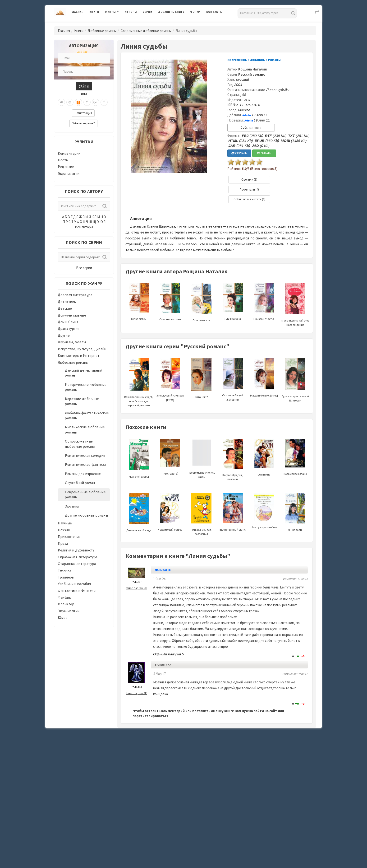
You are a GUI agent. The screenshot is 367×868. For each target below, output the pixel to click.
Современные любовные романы (146, 31)
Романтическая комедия (85, 455)
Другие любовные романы (86, 515)
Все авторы (84, 227)
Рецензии (66, 167)
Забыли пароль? (83, 123)
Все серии (84, 268)
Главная (77, 12)
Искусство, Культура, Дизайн (82, 349)
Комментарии (69, 153)
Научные (65, 523)
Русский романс (252, 74)
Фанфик (64, 597)
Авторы (131, 12)
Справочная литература (78, 557)
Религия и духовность (76, 550)
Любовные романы (102, 31)
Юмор (63, 618)
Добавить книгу (171, 12)
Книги (94, 12)
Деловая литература (75, 295)
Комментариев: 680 (136, 588)
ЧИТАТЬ (264, 153)
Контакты (215, 12)
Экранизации (69, 174)
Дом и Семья (68, 322)
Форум (195, 12)
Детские (65, 308)
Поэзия (64, 530)
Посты (63, 160)
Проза (63, 544)
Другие (64, 335)
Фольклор (66, 604)
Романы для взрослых (83, 474)
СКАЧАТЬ (239, 153)
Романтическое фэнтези (85, 464)
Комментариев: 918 (136, 693)
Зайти (84, 86)
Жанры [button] (110, 12)
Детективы (67, 302)
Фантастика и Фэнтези (77, 591)
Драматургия (69, 329)
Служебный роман (80, 483)
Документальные (72, 315)
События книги (251, 128)
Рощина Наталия (252, 69)
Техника (65, 570)
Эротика (72, 506)
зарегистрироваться (151, 716)
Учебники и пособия (74, 584)
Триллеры (66, 577)
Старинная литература (77, 564)
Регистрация (83, 113)
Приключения (69, 537)
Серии (148, 12)
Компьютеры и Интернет (79, 356)
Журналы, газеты (72, 342)
